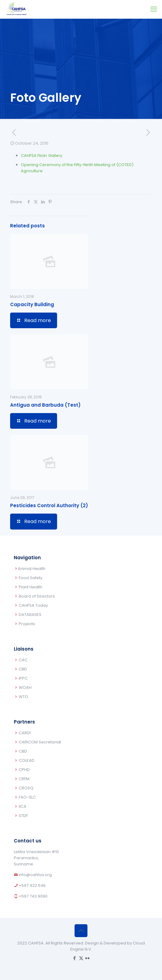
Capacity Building (32, 304)
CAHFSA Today (33, 605)
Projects (27, 624)
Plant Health (31, 587)
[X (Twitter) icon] (81, 958)
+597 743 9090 (33, 896)
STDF (23, 816)
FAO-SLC (27, 797)
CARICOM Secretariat (40, 742)
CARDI (25, 733)
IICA (23, 806)
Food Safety (31, 578)
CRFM (24, 779)
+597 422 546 (32, 885)
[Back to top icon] (81, 931)
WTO (23, 697)
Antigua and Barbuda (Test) (45, 405)
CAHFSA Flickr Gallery (42, 156)
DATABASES (30, 615)
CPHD (24, 770)
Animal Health (32, 569)
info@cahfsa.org (35, 875)
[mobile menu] (154, 9)
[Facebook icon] (75, 958)
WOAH (25, 688)
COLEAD (27, 760)
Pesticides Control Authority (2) (49, 505)
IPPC (23, 678)
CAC (23, 660)
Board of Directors (37, 596)
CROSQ (26, 788)
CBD (23, 669)
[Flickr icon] (88, 958)
